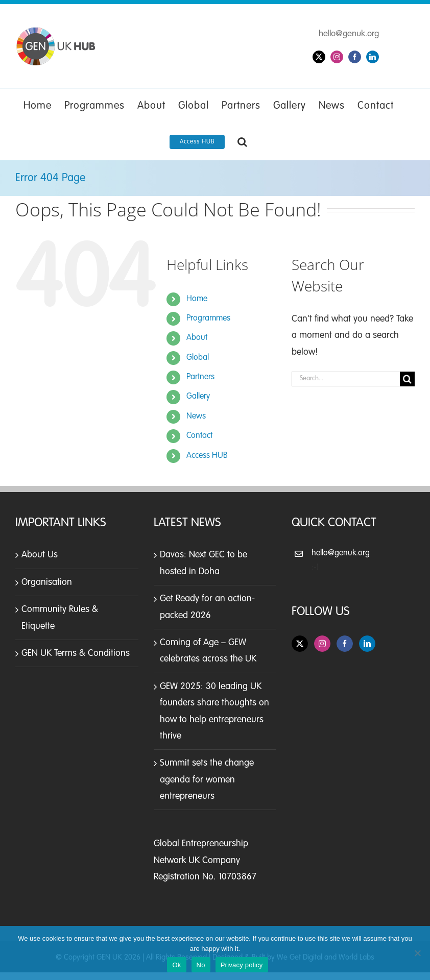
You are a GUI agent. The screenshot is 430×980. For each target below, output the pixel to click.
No (201, 965)
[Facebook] (345, 644)
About (197, 338)
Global (198, 358)
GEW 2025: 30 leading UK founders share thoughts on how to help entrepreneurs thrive (214, 711)
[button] (243, 142)
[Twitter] (300, 644)
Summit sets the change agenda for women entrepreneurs (207, 780)
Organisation (47, 582)
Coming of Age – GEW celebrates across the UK (208, 651)
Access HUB (207, 456)
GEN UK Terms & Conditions (76, 653)
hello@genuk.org (349, 34)
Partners (200, 377)
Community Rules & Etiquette (60, 618)
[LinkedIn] (367, 644)
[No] (417, 953)
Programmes (208, 318)
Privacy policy (242, 965)
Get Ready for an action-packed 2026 (207, 607)
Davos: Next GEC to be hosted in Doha (204, 563)
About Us (40, 555)
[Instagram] (322, 644)
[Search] (407, 379)
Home (197, 299)
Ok (176, 965)
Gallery (198, 397)
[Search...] (346, 379)
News (196, 416)
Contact (199, 436)
